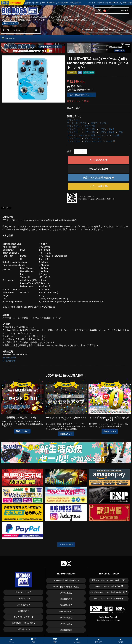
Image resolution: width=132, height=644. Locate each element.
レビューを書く (99, 186)
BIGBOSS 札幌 (65, 593)
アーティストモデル (77, 123)
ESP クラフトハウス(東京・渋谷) (109, 586)
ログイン (126, 30)
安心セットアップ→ (10, 23)
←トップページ (66, 544)
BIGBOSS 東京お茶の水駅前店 (65, 580)
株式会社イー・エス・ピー (109, 620)
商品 (33, 641)
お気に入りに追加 (99, 169)
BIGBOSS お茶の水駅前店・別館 (65, 587)
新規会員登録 (101, 30)
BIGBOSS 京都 (65, 618)
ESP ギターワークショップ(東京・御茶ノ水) (109, 592)
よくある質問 (22, 605)
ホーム (11, 641)
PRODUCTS (9, 38)
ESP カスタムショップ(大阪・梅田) (109, 599)
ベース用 (111, 141)
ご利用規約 (22, 611)
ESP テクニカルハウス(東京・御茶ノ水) (109, 580)
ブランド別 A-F (107, 129)
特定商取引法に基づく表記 (22, 623)
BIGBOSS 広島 (65, 624)
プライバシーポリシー (22, 617)
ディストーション (93, 138)
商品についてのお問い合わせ (99, 178)
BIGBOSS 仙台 (65, 599)
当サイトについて (22, 592)
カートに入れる (99, 160)
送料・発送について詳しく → (81, 95)
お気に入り (115, 30)
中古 (55, 641)
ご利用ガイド (88, 30)
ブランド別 (90, 126)
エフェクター (74, 120)
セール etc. (77, 641)
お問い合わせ (9, 361)
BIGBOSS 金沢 (65, 605)
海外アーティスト (100, 123)
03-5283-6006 (9, 358)
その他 (116, 135)
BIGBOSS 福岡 (65, 630)
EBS (121, 132)
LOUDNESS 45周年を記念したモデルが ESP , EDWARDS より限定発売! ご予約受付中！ (56, 3)
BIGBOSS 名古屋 (65, 611)
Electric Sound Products (109, 617)
